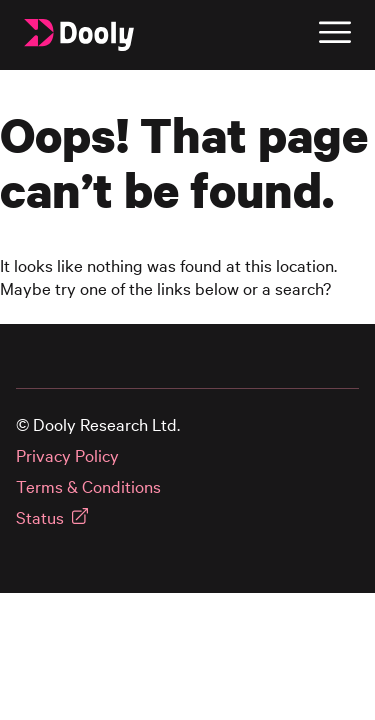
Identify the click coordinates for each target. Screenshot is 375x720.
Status (40, 517)
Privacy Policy (67, 455)
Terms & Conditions (88, 486)
